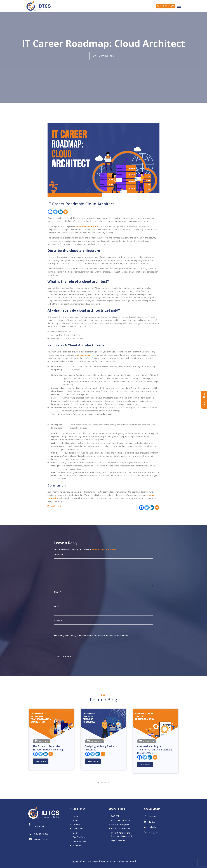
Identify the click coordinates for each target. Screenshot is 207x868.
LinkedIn (150, 827)
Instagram (151, 832)
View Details (104, 56)
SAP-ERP (115, 816)
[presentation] (72, 645)
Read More (41, 761)
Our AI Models (79, 841)
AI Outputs (78, 845)
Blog (75, 833)
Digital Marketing (119, 840)
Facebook (151, 816)
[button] (99, 783)
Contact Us (78, 829)
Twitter (150, 822)
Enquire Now (204, 400)
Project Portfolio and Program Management (122, 834)
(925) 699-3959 (166, 6)
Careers (76, 824)
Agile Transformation (121, 820)
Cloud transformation (121, 829)
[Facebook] (50, 212)
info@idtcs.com (38, 839)
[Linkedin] (60, 212)
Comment (59, 554)
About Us (77, 820)
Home (76, 816)
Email (57, 606)
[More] (66, 212)
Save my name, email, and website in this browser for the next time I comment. (92, 636)
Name (58, 592)
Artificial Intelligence (120, 824)
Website (58, 621)
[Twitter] (55, 212)
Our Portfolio (79, 837)
